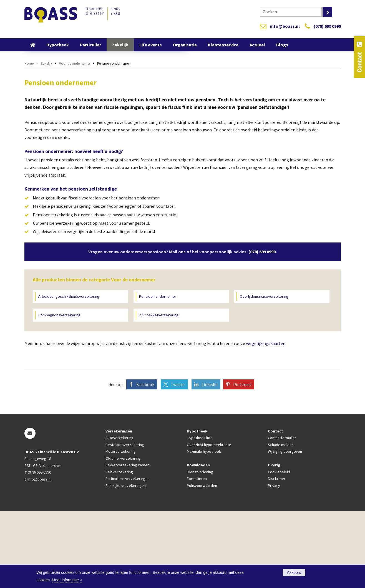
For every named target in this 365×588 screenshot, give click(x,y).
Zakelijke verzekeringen (126, 562)
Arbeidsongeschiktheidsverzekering (69, 373)
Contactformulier (282, 515)
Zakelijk (46, 140)
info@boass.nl (285, 26)
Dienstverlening (200, 549)
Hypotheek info (200, 515)
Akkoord (294, 572)
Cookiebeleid (279, 549)
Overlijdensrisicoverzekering (264, 373)
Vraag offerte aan (49, 111)
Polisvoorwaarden (202, 562)
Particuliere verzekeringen (128, 556)
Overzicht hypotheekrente (209, 522)
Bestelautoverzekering (125, 522)
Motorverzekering (121, 529)
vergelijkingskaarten (266, 421)
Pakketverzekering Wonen (127, 542)
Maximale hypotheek (204, 529)
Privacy (274, 562)
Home (29, 140)
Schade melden (281, 522)
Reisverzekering (119, 549)
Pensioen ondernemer (158, 373)
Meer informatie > (67, 580)
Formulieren (197, 556)
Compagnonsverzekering (59, 392)
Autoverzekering (119, 515)
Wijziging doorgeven (285, 529)
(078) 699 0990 (327, 26)
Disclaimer (277, 556)
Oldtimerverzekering (123, 535)
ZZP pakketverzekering (159, 392)
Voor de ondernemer (75, 140)
